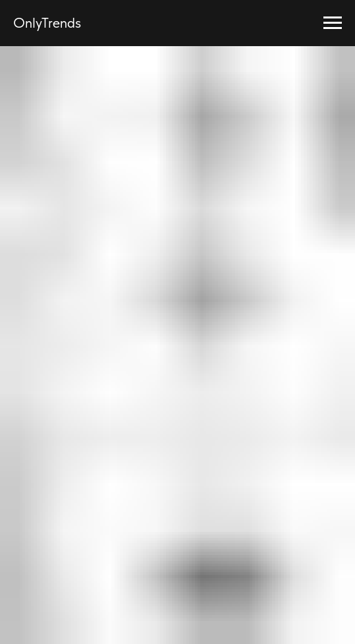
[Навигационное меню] (333, 23)
